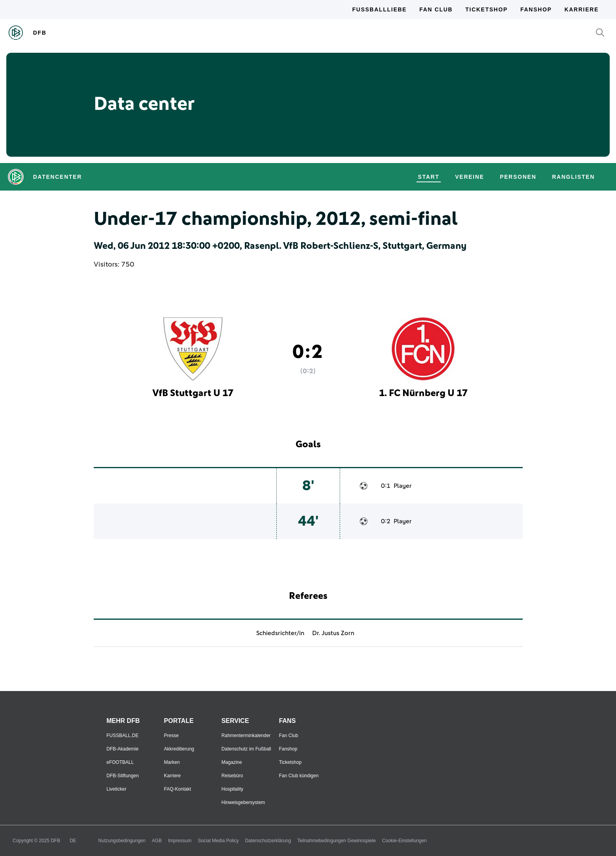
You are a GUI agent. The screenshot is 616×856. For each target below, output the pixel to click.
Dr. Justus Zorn (333, 633)
